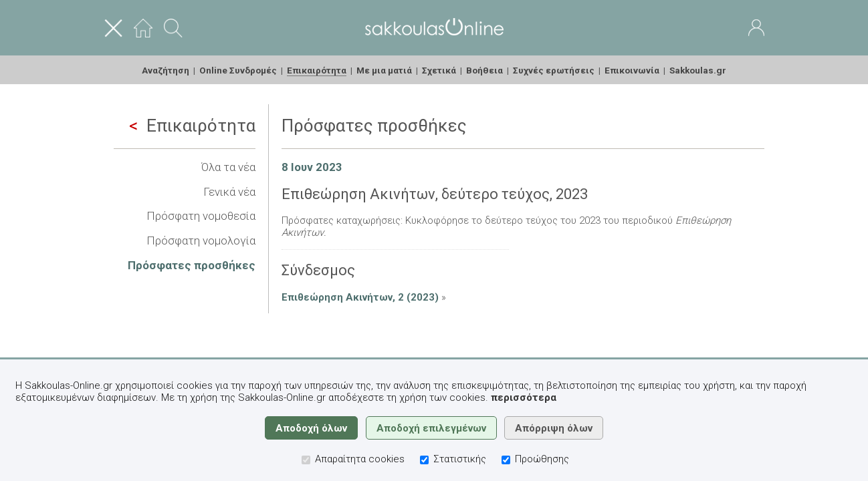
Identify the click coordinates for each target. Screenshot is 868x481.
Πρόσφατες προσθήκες (192, 265)
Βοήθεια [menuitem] (484, 70)
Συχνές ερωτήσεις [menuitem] (554, 70)
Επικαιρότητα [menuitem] (317, 70)
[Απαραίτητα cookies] (306, 460)
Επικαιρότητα (192, 126)
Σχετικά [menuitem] (439, 70)
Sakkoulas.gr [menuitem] (698, 70)
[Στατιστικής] (424, 460)
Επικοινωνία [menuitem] (632, 70)
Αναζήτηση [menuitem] (166, 70)
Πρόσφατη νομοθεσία (201, 216)
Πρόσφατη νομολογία (201, 240)
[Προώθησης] (506, 460)
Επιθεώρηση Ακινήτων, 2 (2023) (360, 297)
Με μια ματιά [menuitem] (384, 70)
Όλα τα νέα (228, 167)
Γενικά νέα (229, 192)
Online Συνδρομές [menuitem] (238, 70)
